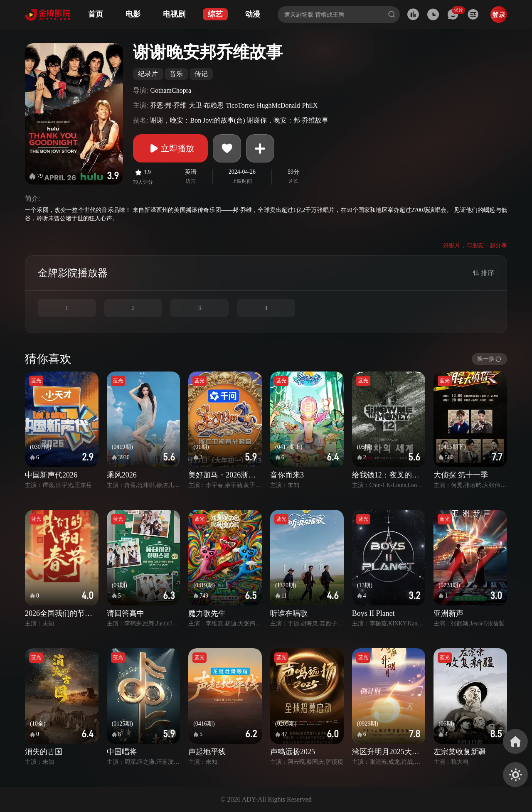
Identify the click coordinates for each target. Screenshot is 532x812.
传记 (201, 74)
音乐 (176, 74)
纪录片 (148, 74)
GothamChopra (171, 90)
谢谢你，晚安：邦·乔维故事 (288, 120)
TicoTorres (240, 105)
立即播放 (170, 148)
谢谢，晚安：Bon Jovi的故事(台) (197, 120)
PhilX (310, 105)
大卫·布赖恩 (206, 105)
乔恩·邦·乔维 (168, 105)
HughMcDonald (278, 105)
